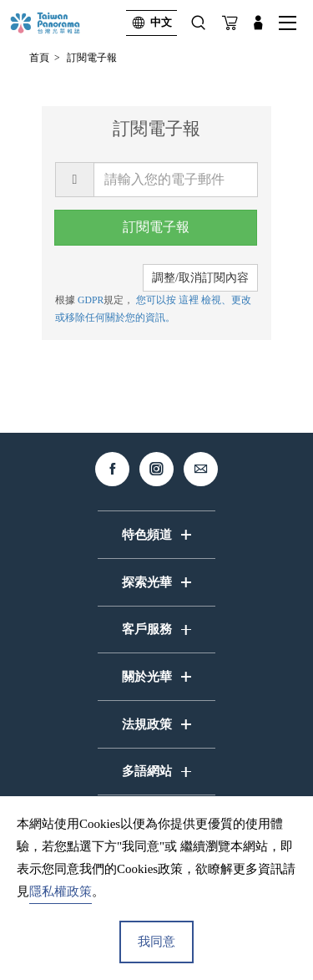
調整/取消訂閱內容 (200, 278)
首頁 (39, 58)
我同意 (156, 942)
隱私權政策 (61, 891)
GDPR (91, 300)
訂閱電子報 (92, 58)
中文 (149, 23)
